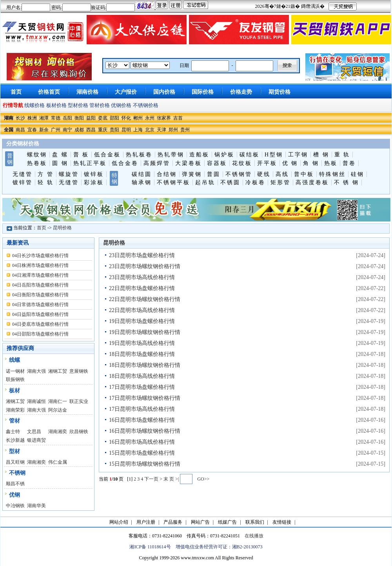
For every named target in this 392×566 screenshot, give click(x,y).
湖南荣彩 (15, 410)
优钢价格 (121, 105)
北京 (150, 130)
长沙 (20, 118)
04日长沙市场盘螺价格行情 (40, 256)
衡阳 (79, 118)
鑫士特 (13, 432)
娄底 (103, 118)
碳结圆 (142, 174)
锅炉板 (224, 155)
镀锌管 (23, 182)
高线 (282, 174)
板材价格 (56, 105)
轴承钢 (142, 182)
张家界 (164, 118)
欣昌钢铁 (79, 432)
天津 (162, 130)
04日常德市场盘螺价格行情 (40, 305)
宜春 (32, 130)
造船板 (199, 155)
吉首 (178, 118)
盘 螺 (60, 155)
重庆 (103, 130)
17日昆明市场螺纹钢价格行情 (145, 398)
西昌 (91, 130)
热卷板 (37, 163)
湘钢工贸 (58, 371)
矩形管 (280, 182)
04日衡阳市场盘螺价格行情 (40, 295)
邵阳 (114, 118)
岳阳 (67, 118)
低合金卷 (125, 163)
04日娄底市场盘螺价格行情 (40, 324)
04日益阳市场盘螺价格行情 (40, 314)
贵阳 (114, 130)
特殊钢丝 (332, 174)
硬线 (264, 174)
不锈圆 (230, 182)
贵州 (185, 130)
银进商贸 (36, 440)
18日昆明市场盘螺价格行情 (142, 354)
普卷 (349, 163)
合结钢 (167, 174)
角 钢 (311, 163)
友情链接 (282, 522)
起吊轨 (205, 182)
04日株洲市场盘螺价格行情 (40, 265)
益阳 (91, 118)
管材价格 (100, 105)
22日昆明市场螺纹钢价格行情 (145, 299)
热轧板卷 (139, 155)
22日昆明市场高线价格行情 (142, 310)
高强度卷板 (312, 182)
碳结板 (250, 155)
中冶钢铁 (15, 506)
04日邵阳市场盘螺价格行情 (40, 334)
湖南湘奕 (58, 432)
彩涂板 (94, 182)
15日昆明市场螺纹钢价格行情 (145, 464)
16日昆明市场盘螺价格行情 (142, 420)
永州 (150, 118)
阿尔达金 (58, 410)
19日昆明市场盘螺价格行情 (142, 321)
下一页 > (154, 479)
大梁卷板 (189, 163)
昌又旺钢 (15, 462)
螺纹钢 (37, 155)
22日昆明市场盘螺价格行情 (142, 288)
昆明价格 (62, 228)
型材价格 (78, 105)
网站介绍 (119, 522)
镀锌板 (94, 174)
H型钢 (274, 155)
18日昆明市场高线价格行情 (142, 376)
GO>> (203, 479)
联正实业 (79, 401)
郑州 (173, 130)
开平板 (267, 163)
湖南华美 (36, 506)
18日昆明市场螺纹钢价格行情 (145, 365)
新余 (44, 130)
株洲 (32, 118)
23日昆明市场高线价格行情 (142, 277)
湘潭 (44, 118)
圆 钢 (60, 163)
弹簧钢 (192, 174)
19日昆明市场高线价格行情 (142, 343)
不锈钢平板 (173, 182)
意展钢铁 (79, 371)
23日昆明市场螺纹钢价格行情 (145, 266)
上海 (138, 130)
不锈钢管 (239, 174)
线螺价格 (34, 105)
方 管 (46, 174)
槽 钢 (321, 155)
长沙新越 (15, 440)
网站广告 (200, 522)
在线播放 (254, 536)
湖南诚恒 (36, 401)
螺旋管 (69, 174)
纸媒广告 (227, 522)
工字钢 (298, 155)
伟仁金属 (58, 462)
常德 (56, 118)
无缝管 (23, 174)
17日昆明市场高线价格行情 (142, 409)
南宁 (67, 130)
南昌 (20, 130)
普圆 (214, 174)
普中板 (304, 174)
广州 (56, 130)
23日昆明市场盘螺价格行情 (142, 255)
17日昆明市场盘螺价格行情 (142, 387)
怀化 (126, 118)
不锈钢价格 (146, 105)
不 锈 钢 (347, 182)
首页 (42, 228)
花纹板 (242, 163)
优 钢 (290, 163)
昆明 (126, 130)
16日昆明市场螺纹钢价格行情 (145, 431)
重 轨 (342, 155)
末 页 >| (171, 479)
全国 (9, 130)
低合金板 (107, 155)
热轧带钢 (171, 155)
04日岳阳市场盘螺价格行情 (40, 285)
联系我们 (255, 522)
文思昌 (34, 432)
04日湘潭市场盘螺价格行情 (40, 275)
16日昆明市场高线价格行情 (142, 442)
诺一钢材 (15, 371)
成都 (79, 130)
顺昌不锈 (15, 484)
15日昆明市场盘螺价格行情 (142, 453)
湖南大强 (36, 371)
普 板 (81, 155)
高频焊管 (157, 163)
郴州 (138, 118)
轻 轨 (46, 182)
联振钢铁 (15, 379)
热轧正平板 (90, 163)
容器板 (217, 163)
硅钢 (358, 174)
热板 (331, 163)
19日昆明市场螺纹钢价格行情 (145, 332)
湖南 (9, 118)
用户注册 (146, 522)
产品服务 (173, 522)
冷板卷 (255, 182)
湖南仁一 (58, 401)
